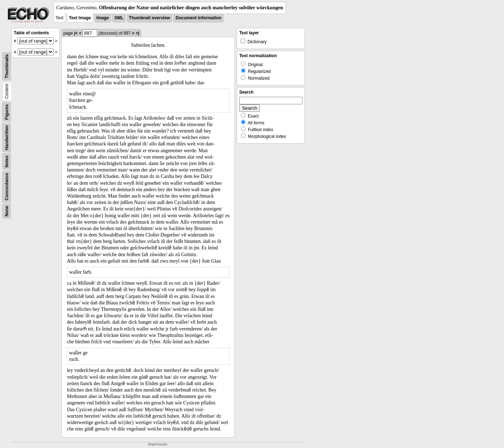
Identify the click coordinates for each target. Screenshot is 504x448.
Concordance (7, 187)
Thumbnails (7, 66)
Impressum (157, 444)
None (7, 211)
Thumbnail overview (150, 18)
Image (103, 18)
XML (119, 18)
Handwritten (7, 138)
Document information (198, 18)
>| (137, 33)
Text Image (80, 18)
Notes (7, 161)
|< (76, 33)
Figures (7, 112)
